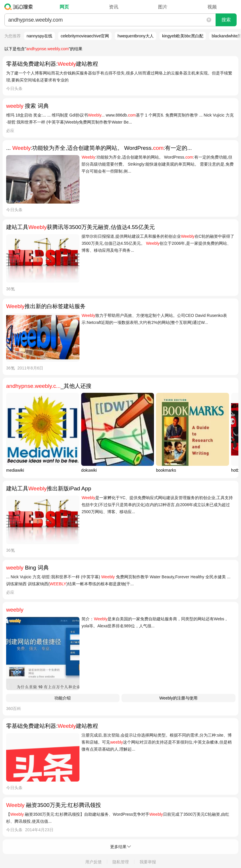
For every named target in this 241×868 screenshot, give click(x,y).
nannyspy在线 (39, 36)
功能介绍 (63, 698)
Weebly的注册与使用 (178, 698)
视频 (212, 7)
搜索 (226, 20)
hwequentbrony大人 (136, 36)
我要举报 (148, 862)
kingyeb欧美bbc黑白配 (183, 36)
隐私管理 (121, 862)
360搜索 (20, 7)
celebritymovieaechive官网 (85, 36)
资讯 (114, 7)
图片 (163, 7)
